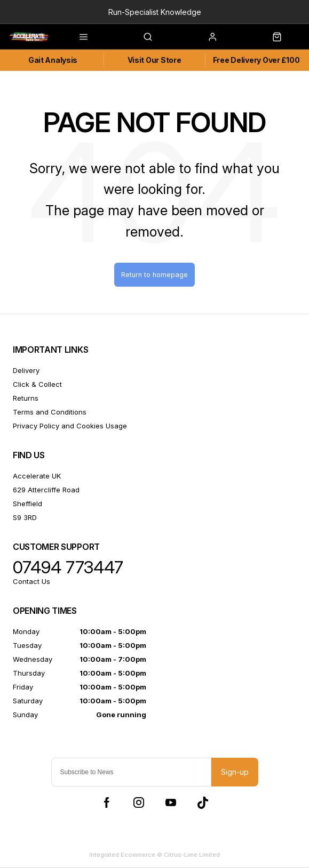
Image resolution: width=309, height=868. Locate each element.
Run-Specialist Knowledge (155, 12)
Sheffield (27, 504)
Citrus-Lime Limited (192, 855)
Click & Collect (37, 384)
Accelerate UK (37, 476)
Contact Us (31, 581)
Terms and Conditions (50, 412)
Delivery (26, 370)
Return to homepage (154, 275)
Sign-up (235, 772)
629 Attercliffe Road (46, 490)
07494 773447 (68, 567)
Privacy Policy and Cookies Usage (70, 426)
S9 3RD (25, 517)
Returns (26, 398)
